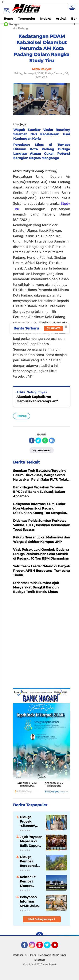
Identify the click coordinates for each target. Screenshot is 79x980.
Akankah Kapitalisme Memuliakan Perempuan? (37, 399)
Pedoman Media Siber (52, 955)
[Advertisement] (39, 645)
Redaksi (18, 955)
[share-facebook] (32, 441)
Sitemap (40, 960)
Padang (22, 416)
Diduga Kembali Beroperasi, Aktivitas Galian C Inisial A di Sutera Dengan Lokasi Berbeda (29, 861)
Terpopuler (27, 19)
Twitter (49, 947)
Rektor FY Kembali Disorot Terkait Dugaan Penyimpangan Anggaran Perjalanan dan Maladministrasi (31, 881)
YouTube (58, 947)
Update (53, 328)
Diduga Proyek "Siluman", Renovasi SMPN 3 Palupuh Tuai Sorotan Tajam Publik (30, 821)
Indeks (46, 19)
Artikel (61, 19)
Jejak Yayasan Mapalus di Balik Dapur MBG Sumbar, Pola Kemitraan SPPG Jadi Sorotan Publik (31, 841)
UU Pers (31, 955)
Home (8, 19)
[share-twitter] (38, 441)
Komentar (42, 450)
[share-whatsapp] (45, 441)
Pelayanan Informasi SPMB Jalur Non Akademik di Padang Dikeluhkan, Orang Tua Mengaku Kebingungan (31, 901)
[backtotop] (40, 936)
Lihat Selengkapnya (42, 919)
